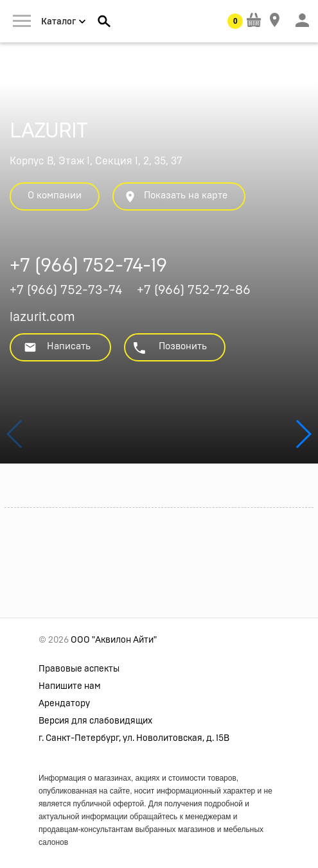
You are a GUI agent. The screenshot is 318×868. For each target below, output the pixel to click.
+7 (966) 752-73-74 (66, 290)
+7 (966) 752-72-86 (194, 290)
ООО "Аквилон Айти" (114, 640)
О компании (55, 195)
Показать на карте (175, 197)
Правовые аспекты (79, 669)
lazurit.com (42, 317)
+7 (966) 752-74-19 (88, 267)
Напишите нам (70, 686)
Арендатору (64, 704)
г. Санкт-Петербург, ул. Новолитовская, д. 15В (134, 738)
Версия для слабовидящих (95, 721)
